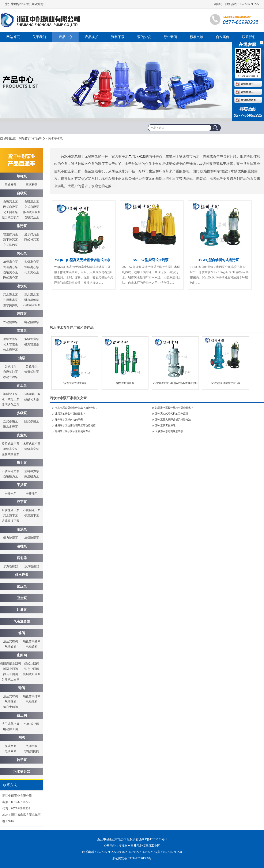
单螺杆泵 (11, 185)
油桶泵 (22, 546)
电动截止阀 (11, 729)
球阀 (22, 688)
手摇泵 (22, 485)
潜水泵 (22, 286)
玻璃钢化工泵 (11, 405)
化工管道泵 (11, 344)
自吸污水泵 (11, 202)
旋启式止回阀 (32, 674)
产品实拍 (92, 37)
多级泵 (22, 413)
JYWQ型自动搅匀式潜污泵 (219, 260)
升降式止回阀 (11, 679)
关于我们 (39, 37)
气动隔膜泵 (11, 322)
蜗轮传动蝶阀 (32, 641)
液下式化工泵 (11, 399)
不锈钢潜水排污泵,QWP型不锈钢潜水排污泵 (175, 385)
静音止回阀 (11, 674)
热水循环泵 (11, 350)
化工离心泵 (32, 272)
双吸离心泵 (32, 267)
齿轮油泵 (32, 367)
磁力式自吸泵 (11, 217)
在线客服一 (247, 84)
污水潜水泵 (11, 295)
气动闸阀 (32, 746)
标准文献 (196, 37)
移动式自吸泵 (32, 212)
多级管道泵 (32, 339)
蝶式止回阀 (32, 664)
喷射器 (22, 558)
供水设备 (22, 575)
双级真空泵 (32, 449)
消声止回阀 (32, 669)
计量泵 (22, 610)
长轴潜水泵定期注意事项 (169, 431)
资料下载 (118, 37)
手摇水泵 (11, 493)
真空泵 (22, 435)
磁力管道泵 (32, 344)
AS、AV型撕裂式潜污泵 (151, 260)
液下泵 (22, 502)
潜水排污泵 (32, 234)
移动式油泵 (11, 377)
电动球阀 (32, 702)
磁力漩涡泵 (11, 538)
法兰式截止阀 (11, 724)
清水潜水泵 (32, 295)
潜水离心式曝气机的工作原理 (172, 414)
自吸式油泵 (32, 217)
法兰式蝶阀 (11, 641)
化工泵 (22, 386)
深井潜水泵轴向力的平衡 (69, 420)
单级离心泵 (11, 262)
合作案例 (223, 37)
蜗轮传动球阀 (32, 696)
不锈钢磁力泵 (11, 471)
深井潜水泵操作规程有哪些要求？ (174, 408)
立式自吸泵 (32, 207)
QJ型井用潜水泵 (125, 383)
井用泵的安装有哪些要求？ (70, 414)
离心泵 (22, 253)
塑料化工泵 (11, 394)
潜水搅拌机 (11, 305)
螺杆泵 (42, 20)
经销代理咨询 (248, 100)
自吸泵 (22, 193)
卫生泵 (22, 598)
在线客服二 (247, 92)
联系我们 (249, 37)
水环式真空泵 (32, 444)
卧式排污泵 (32, 240)
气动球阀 (11, 702)
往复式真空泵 (11, 454)
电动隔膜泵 (32, 322)
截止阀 (22, 715)
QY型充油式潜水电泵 (75, 383)
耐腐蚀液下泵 (11, 510)
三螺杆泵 (32, 185)
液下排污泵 (11, 240)
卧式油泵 (11, 367)
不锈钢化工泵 (32, 394)
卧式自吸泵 (11, 207)
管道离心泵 (11, 267)
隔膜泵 (22, 314)
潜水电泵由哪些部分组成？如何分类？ (76, 408)
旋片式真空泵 (11, 444)
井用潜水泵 (11, 300)
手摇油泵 (32, 493)
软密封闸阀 (32, 751)
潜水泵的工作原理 (165, 425)
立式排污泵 (11, 245)
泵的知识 (144, 37)
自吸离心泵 (11, 272)
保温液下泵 (32, 516)
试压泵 (22, 586)
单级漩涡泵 (32, 538)
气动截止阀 (32, 724)
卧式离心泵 (11, 278)
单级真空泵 (11, 449)
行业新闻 (170, 37)
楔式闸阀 (11, 746)
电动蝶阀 (32, 647)
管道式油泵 (32, 372)
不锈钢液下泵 (32, 510)
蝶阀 (22, 633)
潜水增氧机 (32, 300)
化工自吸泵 (11, 212)
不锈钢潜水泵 (32, 305)
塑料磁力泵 (32, 471)
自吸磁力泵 (11, 477)
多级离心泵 (32, 262)
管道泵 (22, 331)
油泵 (22, 358)
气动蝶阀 (11, 647)
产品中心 (65, 37)
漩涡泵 (22, 529)
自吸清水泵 (32, 202)
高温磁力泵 (32, 477)
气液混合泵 (22, 621)
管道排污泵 (11, 234)
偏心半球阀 (11, 707)
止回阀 (22, 655)
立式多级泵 (11, 422)
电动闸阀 (11, 751)
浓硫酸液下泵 (11, 521)
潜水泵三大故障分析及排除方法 (173, 420)
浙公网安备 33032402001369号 (132, 858)
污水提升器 (22, 771)
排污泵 (22, 226)
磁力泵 (22, 463)
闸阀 (22, 738)
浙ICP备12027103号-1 (153, 839)
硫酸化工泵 (32, 399)
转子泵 (22, 760)
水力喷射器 (11, 566)
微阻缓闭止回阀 (11, 664)
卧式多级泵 (32, 422)
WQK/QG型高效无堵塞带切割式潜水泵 (83, 261)
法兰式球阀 (11, 696)
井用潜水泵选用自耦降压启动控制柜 (75, 425)
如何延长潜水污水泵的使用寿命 (73, 431)
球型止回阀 (11, 669)
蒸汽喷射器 (32, 566)
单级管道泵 (11, 339)
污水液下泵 (11, 516)
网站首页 (13, 37)
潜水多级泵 (11, 427)
